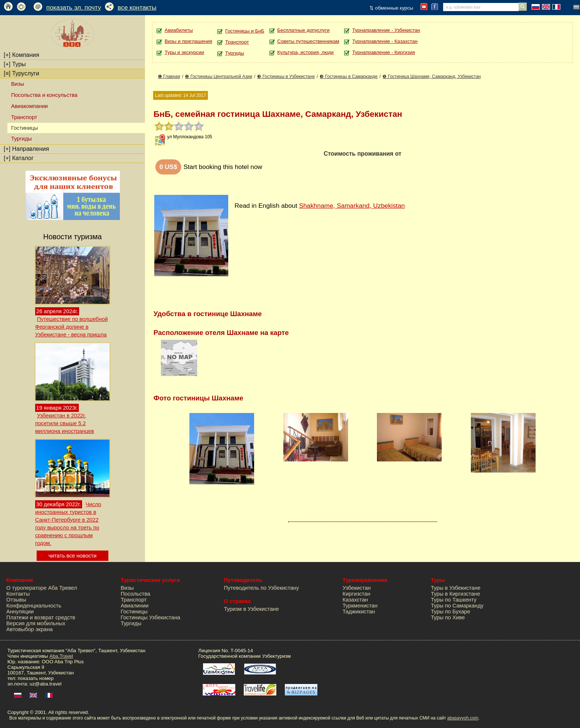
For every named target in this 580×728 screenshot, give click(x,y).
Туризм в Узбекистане (251, 609)
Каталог (19, 158)
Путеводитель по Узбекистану (261, 588)
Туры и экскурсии (184, 52)
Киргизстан (356, 594)
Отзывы (16, 600)
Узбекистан (357, 588)
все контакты (137, 7)
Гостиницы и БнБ (245, 31)
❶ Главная (169, 77)
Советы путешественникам (308, 41)
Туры (15, 64)
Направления (26, 149)
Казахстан (355, 600)
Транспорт (24, 117)
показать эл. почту (74, 7)
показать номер (36, 678)
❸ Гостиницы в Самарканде (348, 77)
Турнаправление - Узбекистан (386, 30)
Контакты (18, 594)
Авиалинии (134, 606)
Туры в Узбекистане (456, 588)
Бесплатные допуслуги (304, 30)
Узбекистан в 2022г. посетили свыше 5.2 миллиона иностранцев (65, 423)
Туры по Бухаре (451, 612)
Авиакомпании (29, 106)
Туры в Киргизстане (456, 594)
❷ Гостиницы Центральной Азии (219, 77)
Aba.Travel (61, 656)
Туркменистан (360, 606)
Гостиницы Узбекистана (150, 617)
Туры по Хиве (448, 617)
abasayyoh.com (463, 718)
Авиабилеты (179, 30)
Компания (21, 55)
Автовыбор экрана (29, 629)
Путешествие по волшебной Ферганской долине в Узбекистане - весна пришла (71, 327)
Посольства (135, 594)
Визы (18, 84)
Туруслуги (21, 73)
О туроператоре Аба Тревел (42, 588)
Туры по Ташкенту (454, 600)
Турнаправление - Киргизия (384, 52)
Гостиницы (134, 612)
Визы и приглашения (188, 41)
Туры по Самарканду (457, 606)
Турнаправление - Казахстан (385, 41)
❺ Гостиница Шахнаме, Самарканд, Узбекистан (432, 77)
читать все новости (72, 556)
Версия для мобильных (36, 623)
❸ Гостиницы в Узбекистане (286, 77)
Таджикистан (359, 612)
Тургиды (21, 139)
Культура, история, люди (306, 52)
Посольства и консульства (44, 95)
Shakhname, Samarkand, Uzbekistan (352, 206)
